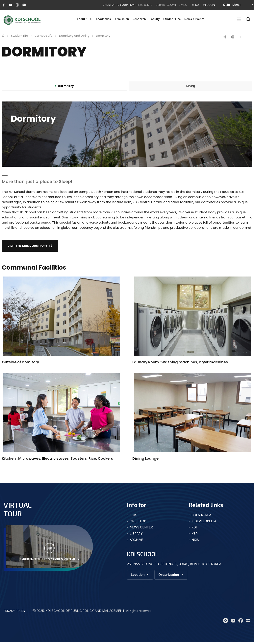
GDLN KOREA (201, 517)
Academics (103, 19)
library (136, 535)
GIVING (180, 5)
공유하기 (225, 37)
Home (3, 35)
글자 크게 (241, 37)
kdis (133, 517)
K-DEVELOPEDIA (204, 523)
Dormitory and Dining (74, 36)
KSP (195, 535)
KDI (194, 529)
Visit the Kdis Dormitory (30, 247)
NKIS (195, 542)
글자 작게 (249, 37)
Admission (122, 19)
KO (196, 5)
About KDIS (84, 19)
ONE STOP (89, 5)
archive (136, 542)
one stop (138, 523)
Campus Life (44, 36)
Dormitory (103, 36)
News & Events (194, 19)
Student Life (172, 19)
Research (139, 19)
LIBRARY (151, 5)
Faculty (155, 19)
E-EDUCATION (109, 5)
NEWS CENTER (132, 5)
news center (141, 529)
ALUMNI (166, 5)
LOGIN (211, 5)
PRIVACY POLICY (14, 613)
